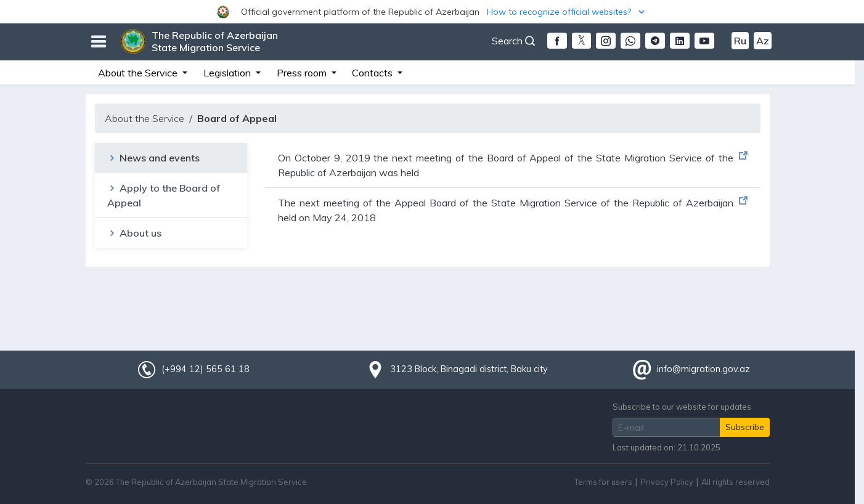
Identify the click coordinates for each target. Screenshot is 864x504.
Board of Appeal (237, 118)
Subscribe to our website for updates (682, 407)
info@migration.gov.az (703, 369)
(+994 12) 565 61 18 (205, 369)
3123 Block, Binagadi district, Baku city (469, 369)
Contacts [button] (373, 73)
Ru (740, 41)
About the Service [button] (139, 73)
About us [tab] (134, 233)
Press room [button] (303, 73)
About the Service (145, 118)
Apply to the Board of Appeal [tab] (164, 195)
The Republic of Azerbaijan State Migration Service (215, 41)
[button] (432, 12)
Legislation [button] (228, 73)
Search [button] (513, 41)
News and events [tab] (153, 158)
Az (763, 41)
